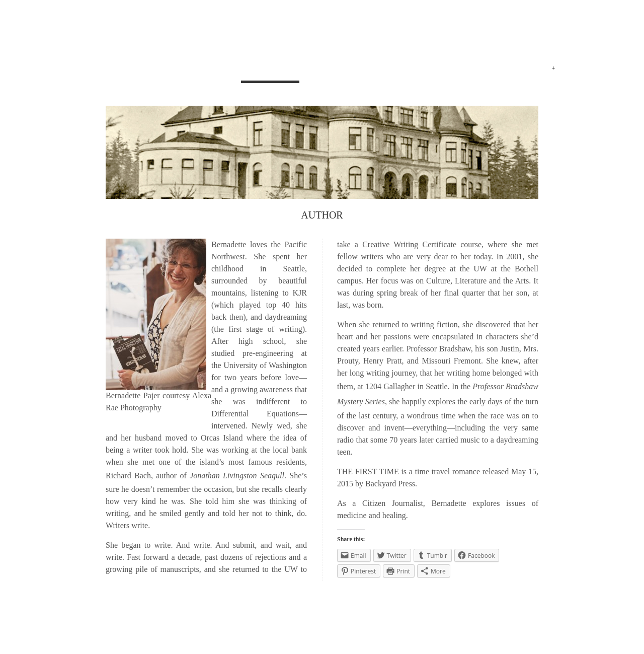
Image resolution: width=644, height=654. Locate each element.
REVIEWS (448, 69)
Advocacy (506, 69)
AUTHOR (270, 69)
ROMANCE (392, 69)
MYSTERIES (332, 69)
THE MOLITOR (172, 617)
